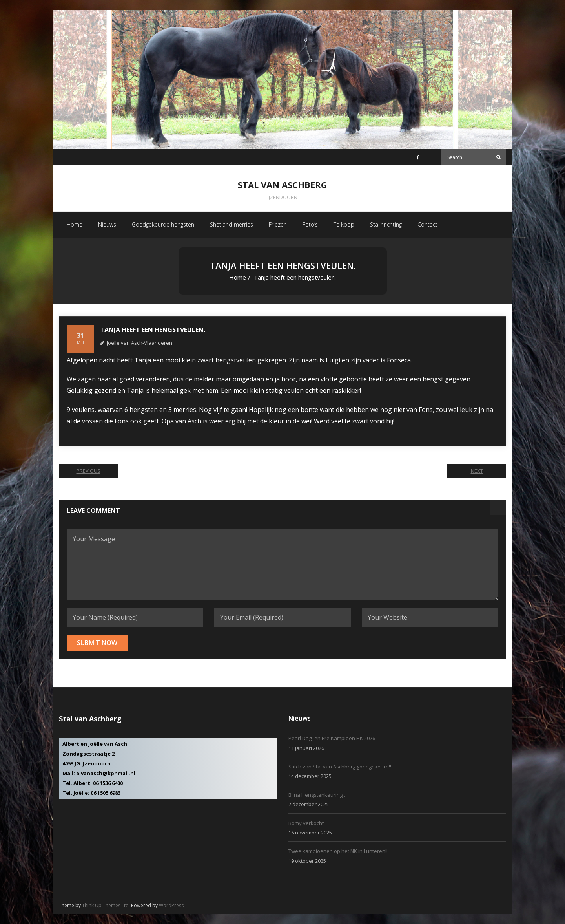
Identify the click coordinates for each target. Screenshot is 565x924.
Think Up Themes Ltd (105, 905)
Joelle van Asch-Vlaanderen (139, 343)
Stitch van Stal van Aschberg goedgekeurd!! (340, 767)
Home (238, 277)
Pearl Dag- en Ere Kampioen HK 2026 (332, 738)
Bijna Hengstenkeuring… (318, 795)
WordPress (171, 905)
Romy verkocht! (307, 823)
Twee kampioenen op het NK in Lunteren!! (338, 851)
